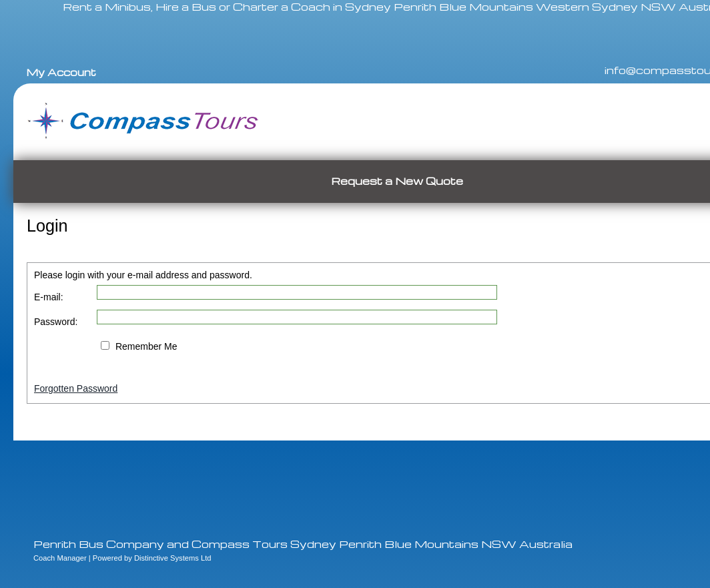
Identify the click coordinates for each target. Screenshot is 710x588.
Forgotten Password (76, 388)
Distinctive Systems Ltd (173, 558)
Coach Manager (60, 558)
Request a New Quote (397, 181)
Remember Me (146, 346)
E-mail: (49, 297)
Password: (56, 322)
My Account (61, 72)
